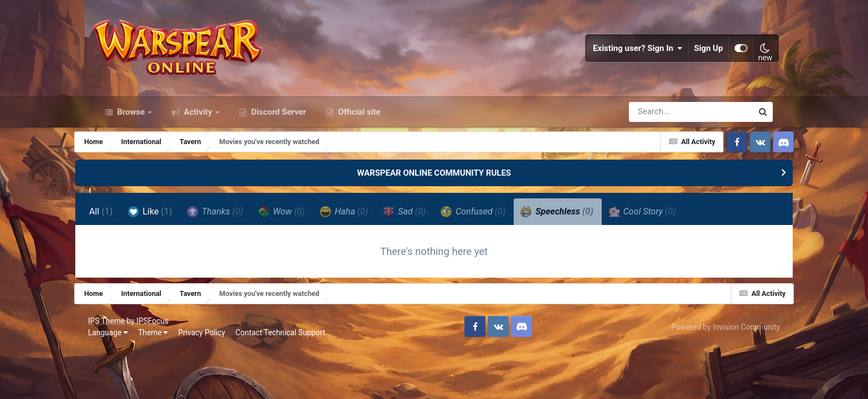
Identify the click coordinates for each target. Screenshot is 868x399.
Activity (198, 126)
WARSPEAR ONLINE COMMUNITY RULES (434, 187)
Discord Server (278, 126)
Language (115, 350)
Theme (160, 350)
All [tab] (121, 226)
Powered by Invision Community (719, 344)
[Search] (659, 126)
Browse (131, 126)
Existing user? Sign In (632, 55)
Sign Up (702, 55)
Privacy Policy (209, 350)
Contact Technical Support (287, 350)
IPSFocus (159, 339)
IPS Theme (113, 339)
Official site (358, 126)
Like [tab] (169, 226)
